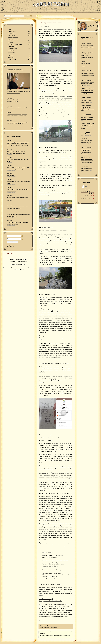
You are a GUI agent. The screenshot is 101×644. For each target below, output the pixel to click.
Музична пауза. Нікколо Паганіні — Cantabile (17, 108)
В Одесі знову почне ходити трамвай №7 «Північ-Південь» (87, 169)
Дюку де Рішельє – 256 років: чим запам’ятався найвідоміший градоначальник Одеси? (18, 168)
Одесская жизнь (19, 31)
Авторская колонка (19, 48)
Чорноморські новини (19, 37)
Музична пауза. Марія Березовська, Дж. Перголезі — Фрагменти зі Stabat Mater (18, 92)
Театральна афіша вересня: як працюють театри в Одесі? (18, 182)
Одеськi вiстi (19, 41)
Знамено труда (19, 52)
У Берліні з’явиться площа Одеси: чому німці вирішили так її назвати (17, 223)
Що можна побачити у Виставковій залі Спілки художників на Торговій (18, 101)
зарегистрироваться (54, 635)
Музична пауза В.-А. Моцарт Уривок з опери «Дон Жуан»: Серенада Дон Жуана (17, 123)
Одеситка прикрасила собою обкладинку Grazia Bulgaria (18, 160)
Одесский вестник (19, 46)
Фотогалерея (19, 58)
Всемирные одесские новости (19, 45)
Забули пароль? (10, 247)
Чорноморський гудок (19, 39)
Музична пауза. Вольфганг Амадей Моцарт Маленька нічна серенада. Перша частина (17, 115)
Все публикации (19, 59)
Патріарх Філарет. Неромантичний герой (87, 134)
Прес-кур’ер (19, 50)
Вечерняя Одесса (19, 33)
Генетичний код (10, 175)
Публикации (19, 56)
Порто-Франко (19, 35)
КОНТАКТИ (9, 254)
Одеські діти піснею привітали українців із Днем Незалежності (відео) (18, 215)
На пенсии (19, 43)
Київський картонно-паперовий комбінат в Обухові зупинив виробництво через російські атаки (87, 74)
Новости (19, 54)
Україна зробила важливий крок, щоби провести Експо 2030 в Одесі (18, 190)
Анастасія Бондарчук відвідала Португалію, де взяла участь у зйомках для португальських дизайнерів (18, 199)
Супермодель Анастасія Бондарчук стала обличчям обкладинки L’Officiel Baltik (16, 152)
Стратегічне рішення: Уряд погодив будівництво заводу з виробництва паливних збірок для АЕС (86, 151)
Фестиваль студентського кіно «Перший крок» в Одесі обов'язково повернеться (18, 208)
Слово (19, 30)
